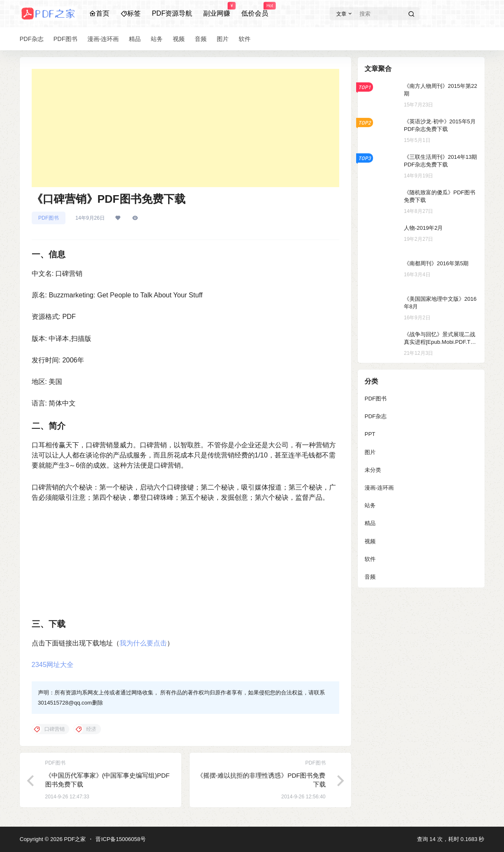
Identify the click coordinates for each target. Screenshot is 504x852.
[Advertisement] (185, 128)
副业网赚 (217, 10)
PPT (370, 434)
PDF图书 (49, 218)
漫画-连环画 (379, 488)
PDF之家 (74, 839)
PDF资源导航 (172, 13)
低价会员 (255, 10)
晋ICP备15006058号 (121, 839)
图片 (370, 452)
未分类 (373, 470)
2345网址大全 (53, 665)
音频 (370, 577)
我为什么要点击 (143, 643)
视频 (370, 541)
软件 (370, 559)
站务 (370, 505)
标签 (131, 13)
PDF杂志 (376, 416)
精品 (370, 523)
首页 (99, 13)
